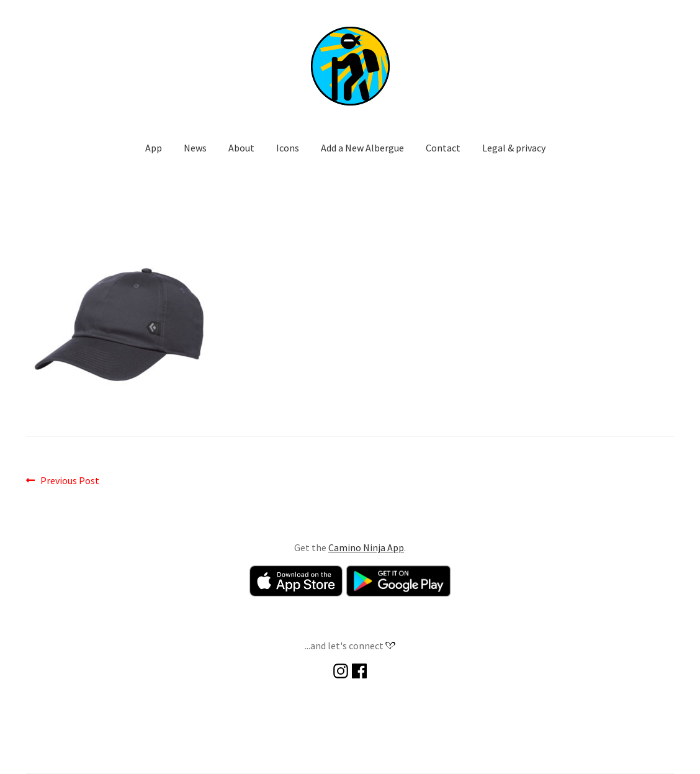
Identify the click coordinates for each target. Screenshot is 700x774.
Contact (443, 148)
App (154, 148)
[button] (350, 66)
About (241, 148)
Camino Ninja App (366, 547)
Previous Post (70, 481)
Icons (288, 148)
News (195, 148)
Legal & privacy (514, 148)
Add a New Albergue (362, 148)
